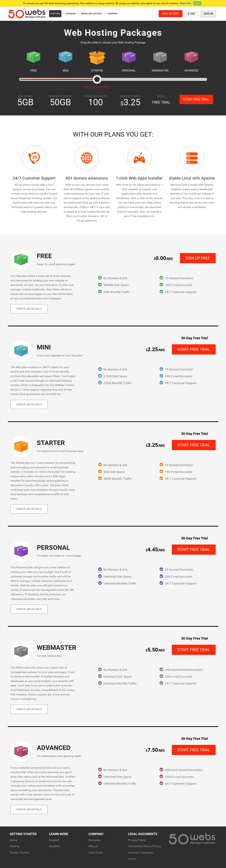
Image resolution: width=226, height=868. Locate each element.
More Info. (186, 3)
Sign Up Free (171, 14)
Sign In (208, 14)
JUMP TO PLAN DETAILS (96, 87)
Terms (132, 859)
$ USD (191, 14)
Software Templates (140, 852)
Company (113, 14)
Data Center (96, 852)
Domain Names (19, 852)
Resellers (55, 846)
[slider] (97, 79)
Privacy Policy (137, 840)
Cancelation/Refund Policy (145, 846)
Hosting (55, 14)
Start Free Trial (196, 99)
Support (54, 840)
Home (13, 840)
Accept (197, 3)
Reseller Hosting (92, 14)
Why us (93, 846)
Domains (71, 14)
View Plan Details (29, 309)
